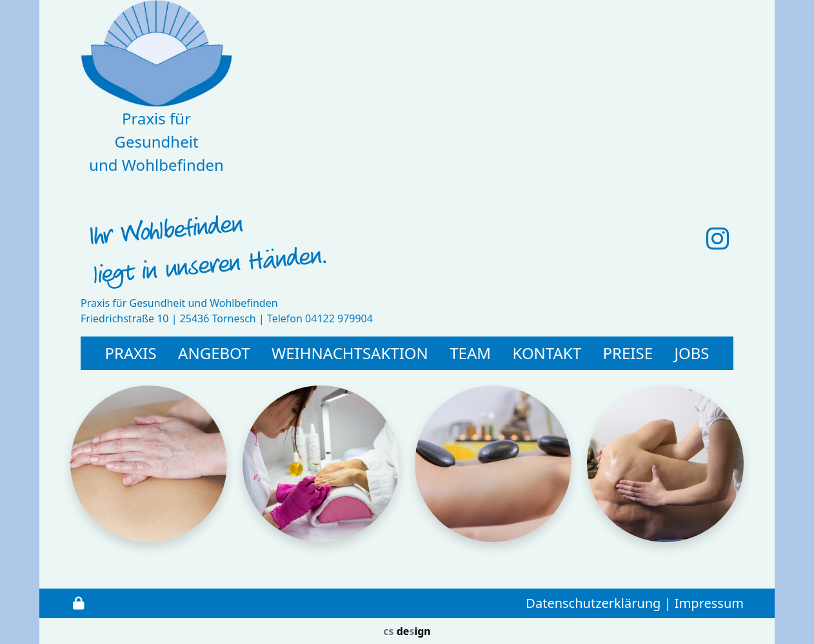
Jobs (691, 353)
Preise (628, 353)
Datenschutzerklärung (593, 603)
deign (407, 631)
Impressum (709, 603)
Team (470, 353)
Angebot (214, 353)
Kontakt (547, 353)
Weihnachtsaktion (350, 353)
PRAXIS (130, 353)
